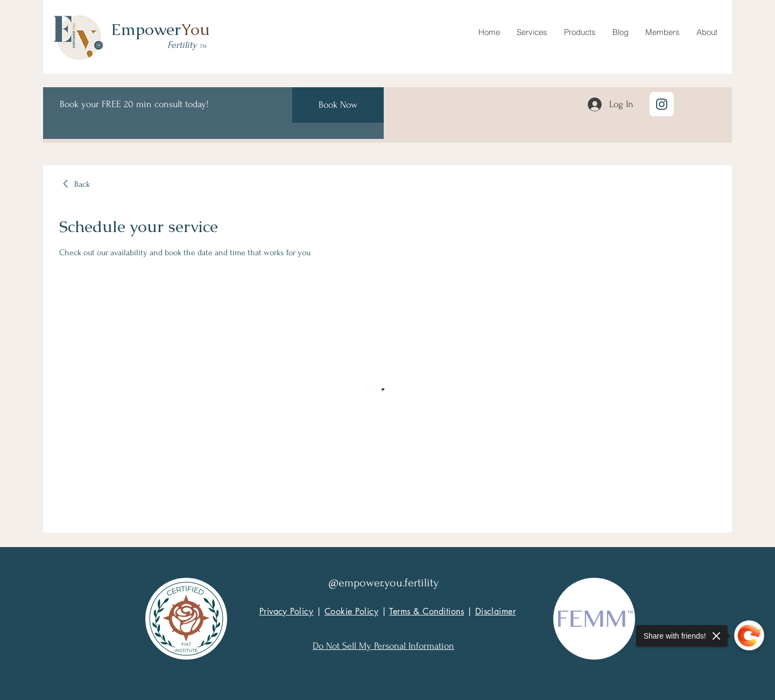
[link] (75, 184)
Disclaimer (496, 611)
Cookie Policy (351, 611)
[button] (532, 32)
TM (203, 46)
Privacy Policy (287, 611)
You (195, 29)
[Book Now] (338, 105)
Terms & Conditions (427, 611)
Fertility (184, 45)
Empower (146, 29)
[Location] (662, 104)
